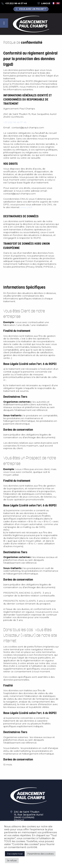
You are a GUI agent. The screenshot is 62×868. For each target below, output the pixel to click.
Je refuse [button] (12, 860)
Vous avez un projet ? (33, 9)
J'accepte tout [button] (15, 854)
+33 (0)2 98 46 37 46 (16, 3)
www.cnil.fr (26, 207)
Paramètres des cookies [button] (41, 854)
